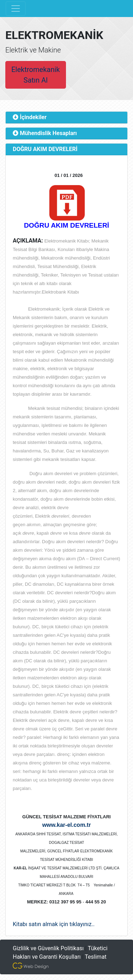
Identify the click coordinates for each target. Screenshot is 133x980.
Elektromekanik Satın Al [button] (36, 75)
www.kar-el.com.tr (66, 825)
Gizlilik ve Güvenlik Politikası (48, 948)
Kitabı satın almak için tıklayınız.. (54, 924)
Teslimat (96, 957)
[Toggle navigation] (16, 9)
